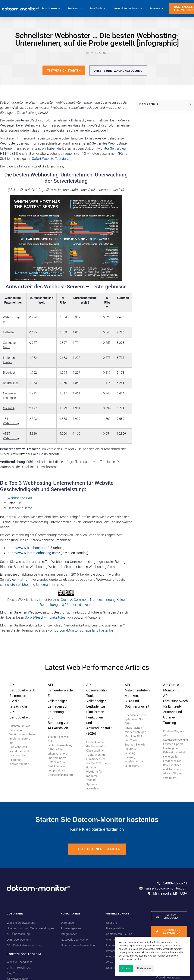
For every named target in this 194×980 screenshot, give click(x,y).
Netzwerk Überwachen (75, 940)
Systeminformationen (128, 8)
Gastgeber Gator (20, 508)
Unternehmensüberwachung (79, 945)
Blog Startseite (51, 8)
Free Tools (98, 8)
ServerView (118, 148)
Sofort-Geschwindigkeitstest (46, 617)
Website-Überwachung (21, 923)
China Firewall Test (19, 968)
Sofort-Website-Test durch (51, 159)
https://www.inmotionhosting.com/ (34, 553)
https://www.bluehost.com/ (28, 548)
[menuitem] (157, 8)
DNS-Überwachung (19, 940)
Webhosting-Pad (20, 498)
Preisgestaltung (116, 928)
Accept (126, 968)
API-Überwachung (18, 934)
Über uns (112, 923)
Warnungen (68, 923)
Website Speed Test (19, 962)
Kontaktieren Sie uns (119, 934)
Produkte (75, 8)
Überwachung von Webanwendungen (30, 928)
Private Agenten (71, 928)
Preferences (144, 968)
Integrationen (69, 934)
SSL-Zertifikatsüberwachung (24, 945)
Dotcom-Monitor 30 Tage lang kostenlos (84, 630)
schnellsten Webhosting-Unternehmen (28, 585)
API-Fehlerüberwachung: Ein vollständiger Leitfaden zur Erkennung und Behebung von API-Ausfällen (63, 706)
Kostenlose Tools (24, 954)
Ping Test (13, 973)
